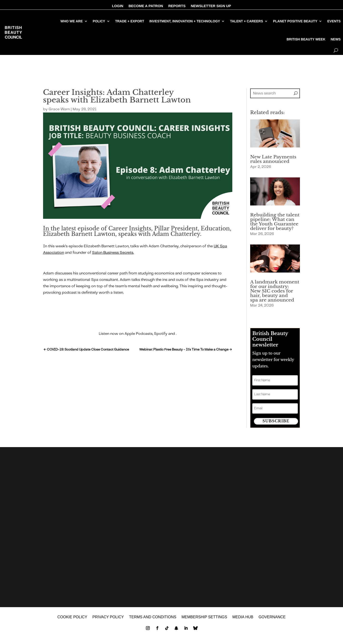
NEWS (336, 39)
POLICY (99, 21)
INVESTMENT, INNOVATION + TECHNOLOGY (185, 21)
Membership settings (204, 618)
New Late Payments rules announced (273, 159)
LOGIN (118, 6)
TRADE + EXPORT (130, 21)
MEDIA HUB (243, 618)
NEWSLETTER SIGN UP (211, 6)
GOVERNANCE (272, 618)
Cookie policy (72, 618)
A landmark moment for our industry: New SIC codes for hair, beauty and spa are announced (275, 291)
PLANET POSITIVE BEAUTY (295, 21)
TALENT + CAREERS (246, 21)
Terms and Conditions (153, 618)
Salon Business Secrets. (113, 253)
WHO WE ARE (72, 21)
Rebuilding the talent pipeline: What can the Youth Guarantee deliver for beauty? (275, 222)
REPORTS (177, 6)
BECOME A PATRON (146, 6)
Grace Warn (59, 109)
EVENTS (334, 21)
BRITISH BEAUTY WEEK (306, 39)
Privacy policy (108, 618)
